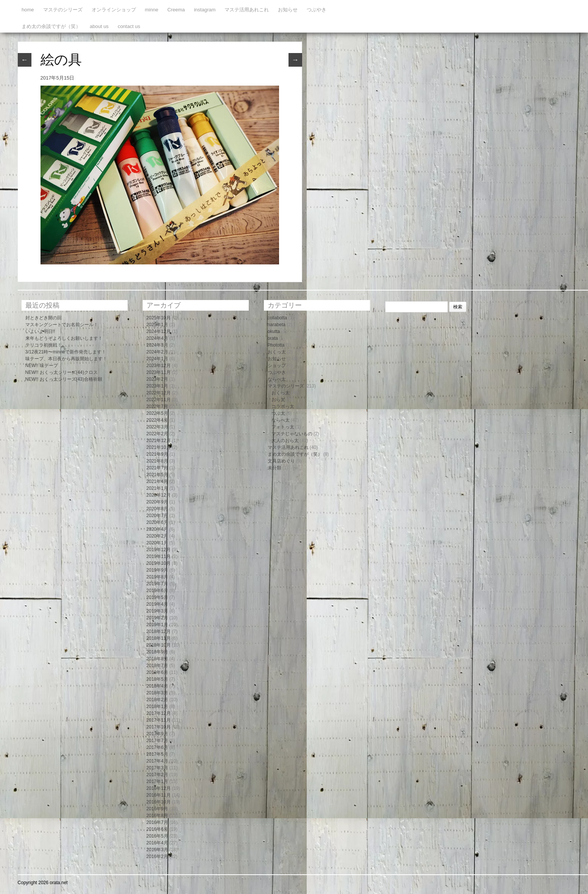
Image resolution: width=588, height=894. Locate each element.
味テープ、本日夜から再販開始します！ (66, 359)
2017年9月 (157, 734)
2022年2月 (157, 434)
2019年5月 (157, 597)
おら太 (278, 400)
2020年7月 (157, 516)
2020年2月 (157, 536)
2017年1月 (157, 781)
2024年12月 (159, 331)
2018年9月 (157, 652)
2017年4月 (157, 761)
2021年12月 (159, 441)
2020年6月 (157, 522)
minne (152, 10)
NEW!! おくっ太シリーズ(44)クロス (62, 372)
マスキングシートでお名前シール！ (62, 325)
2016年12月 (159, 788)
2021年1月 (157, 488)
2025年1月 (157, 325)
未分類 (275, 468)
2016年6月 (157, 829)
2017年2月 (157, 775)
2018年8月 (157, 659)
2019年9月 (157, 570)
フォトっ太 (283, 427)
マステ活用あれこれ (247, 10)
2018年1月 (157, 706)
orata (273, 338)
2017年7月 (157, 741)
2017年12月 (159, 713)
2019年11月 (159, 556)
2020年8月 (157, 509)
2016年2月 (157, 856)
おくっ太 (277, 352)
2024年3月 (157, 345)
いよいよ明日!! (40, 331)
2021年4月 (157, 481)
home (28, 10)
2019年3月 (157, 611)
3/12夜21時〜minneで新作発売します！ (66, 352)
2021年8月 (157, 461)
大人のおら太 (285, 441)
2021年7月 (157, 468)
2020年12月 (159, 495)
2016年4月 (157, 843)
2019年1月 (157, 625)
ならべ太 (277, 379)
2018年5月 (157, 679)
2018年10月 (159, 645)
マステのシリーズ (63, 10)
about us (99, 26)
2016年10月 (159, 802)
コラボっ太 (283, 406)
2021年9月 (157, 454)
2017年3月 (157, 768)
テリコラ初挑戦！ (44, 345)
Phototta (276, 345)
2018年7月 (157, 666)
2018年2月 (157, 700)
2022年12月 (159, 393)
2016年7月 (157, 822)
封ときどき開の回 (44, 318)
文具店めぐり (281, 461)
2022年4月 (157, 420)
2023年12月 (159, 366)
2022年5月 (157, 413)
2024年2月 (157, 352)
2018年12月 (159, 631)
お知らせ (288, 10)
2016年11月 (159, 795)
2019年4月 (157, 604)
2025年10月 (159, 318)
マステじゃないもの (292, 434)
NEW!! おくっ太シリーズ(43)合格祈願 (64, 379)
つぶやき (317, 10)
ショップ (277, 366)
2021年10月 (159, 447)
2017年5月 (157, 754)
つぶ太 (278, 413)
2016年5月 (157, 836)
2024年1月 (157, 359)
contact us (129, 26)
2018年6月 (157, 672)
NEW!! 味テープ (42, 366)
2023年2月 (157, 379)
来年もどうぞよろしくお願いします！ (64, 338)
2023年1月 (157, 386)
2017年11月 (159, 720)
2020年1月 (157, 543)
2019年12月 (159, 550)
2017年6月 (157, 747)
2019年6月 (157, 591)
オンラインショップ (114, 10)
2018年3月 (157, 693)
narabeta (277, 325)
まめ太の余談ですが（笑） (51, 26)
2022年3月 (157, 427)
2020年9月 (157, 502)
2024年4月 (157, 338)
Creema (176, 10)
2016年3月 (157, 850)
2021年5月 (157, 475)
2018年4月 (157, 686)
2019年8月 (157, 577)
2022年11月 (159, 400)
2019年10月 (159, 563)
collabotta (277, 318)
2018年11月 (159, 638)
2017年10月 (159, 727)
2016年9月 (157, 809)
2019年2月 (157, 618)
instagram (205, 10)
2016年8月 (157, 816)
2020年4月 (157, 529)
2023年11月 (159, 372)
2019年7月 (157, 584)
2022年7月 (157, 406)
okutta (274, 331)
